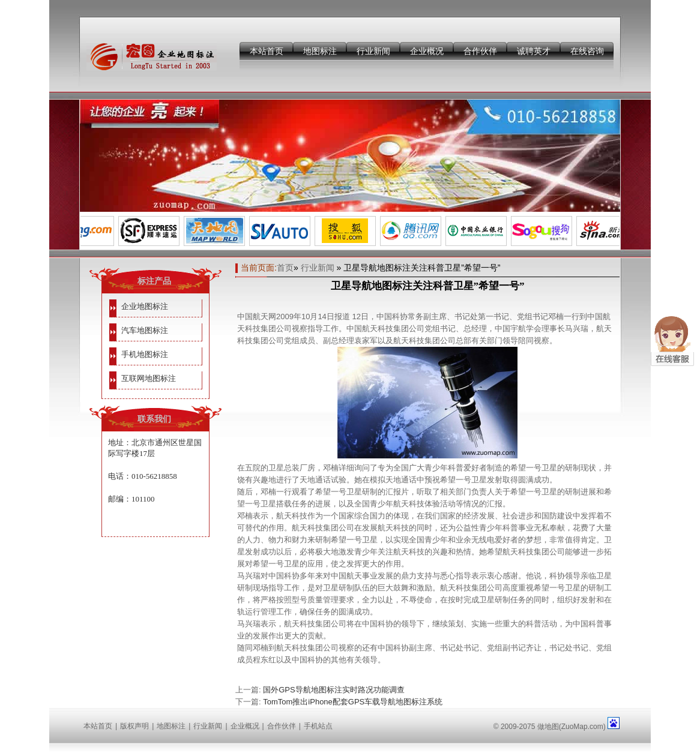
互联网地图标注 (149, 378)
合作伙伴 (480, 51)
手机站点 (318, 726)
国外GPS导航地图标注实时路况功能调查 (333, 690)
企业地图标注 (145, 306)
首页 (285, 268)
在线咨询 (587, 51)
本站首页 (267, 51)
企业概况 (427, 51)
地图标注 (320, 51)
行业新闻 (373, 51)
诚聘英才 (534, 51)
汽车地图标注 (145, 330)
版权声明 (134, 726)
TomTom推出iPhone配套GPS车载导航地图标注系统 (353, 702)
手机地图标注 (145, 354)
